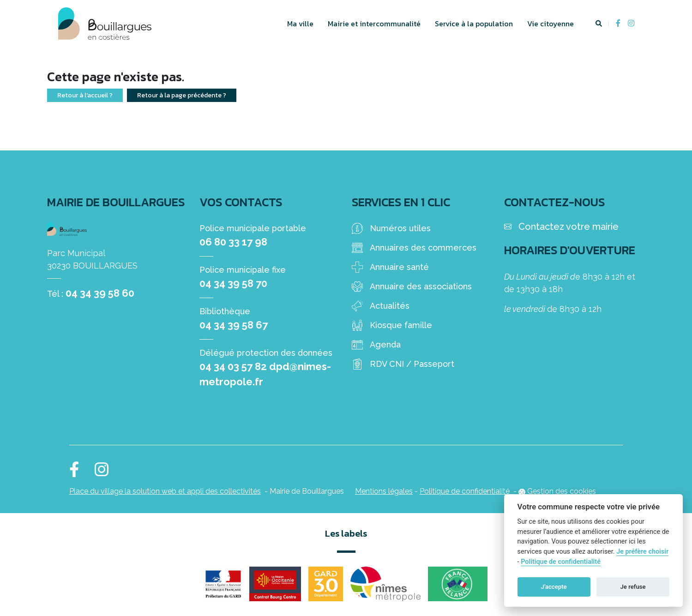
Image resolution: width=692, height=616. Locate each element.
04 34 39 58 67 (234, 325)
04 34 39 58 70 (233, 283)
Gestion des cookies (562, 491)
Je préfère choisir (642, 552)
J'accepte (554, 587)
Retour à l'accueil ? (85, 95)
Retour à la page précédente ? (182, 95)
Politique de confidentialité (465, 491)
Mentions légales (384, 491)
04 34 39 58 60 (100, 293)
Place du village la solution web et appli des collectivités (165, 491)
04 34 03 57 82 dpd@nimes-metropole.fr (265, 374)
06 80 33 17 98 (233, 242)
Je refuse (633, 587)
